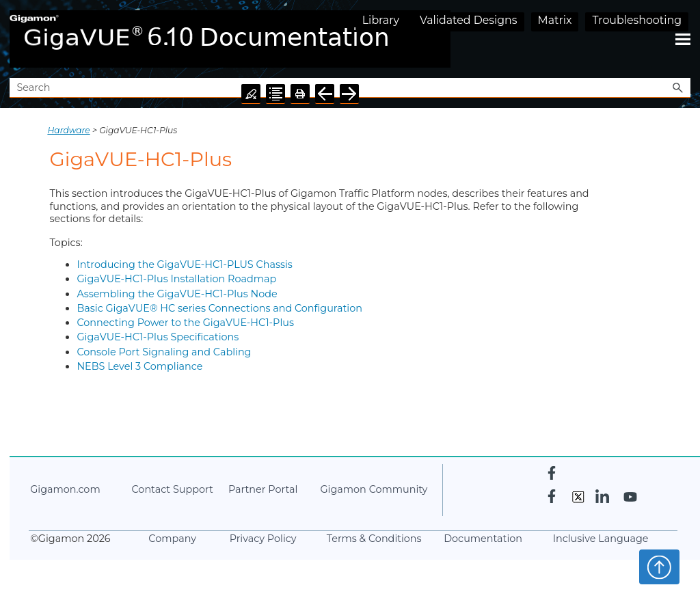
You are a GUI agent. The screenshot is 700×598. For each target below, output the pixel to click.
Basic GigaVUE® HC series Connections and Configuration (219, 308)
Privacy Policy (263, 539)
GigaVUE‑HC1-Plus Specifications (158, 337)
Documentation (483, 539)
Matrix (555, 20)
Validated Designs (469, 20)
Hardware (68, 130)
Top (659, 567)
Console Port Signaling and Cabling (164, 352)
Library (381, 20)
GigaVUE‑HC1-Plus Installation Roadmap (176, 279)
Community (374, 489)
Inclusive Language (601, 539)
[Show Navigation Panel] (683, 39)
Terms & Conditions (374, 539)
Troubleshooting (637, 20)
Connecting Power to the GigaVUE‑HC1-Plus (185, 323)
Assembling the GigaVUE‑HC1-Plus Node (177, 294)
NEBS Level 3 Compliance (139, 366)
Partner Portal (263, 489)
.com (65, 489)
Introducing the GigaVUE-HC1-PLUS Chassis (184, 264)
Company (172, 539)
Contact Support (172, 489)
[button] (678, 88)
